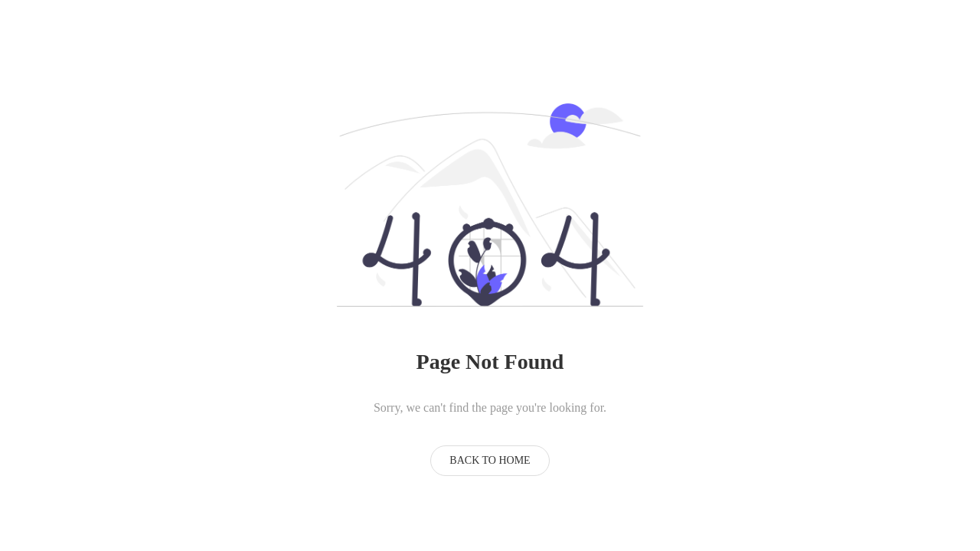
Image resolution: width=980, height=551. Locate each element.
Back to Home (490, 460)
